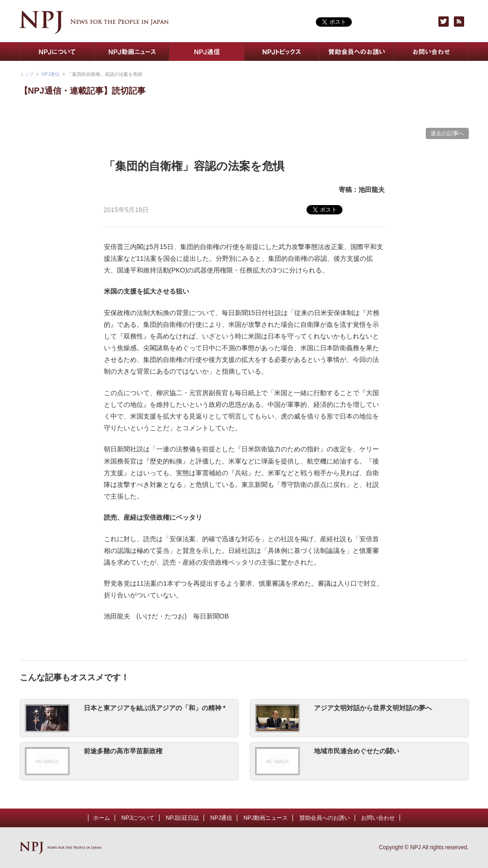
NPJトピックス (282, 51)
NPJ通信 (207, 51)
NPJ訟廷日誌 (182, 818)
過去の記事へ (447, 133)
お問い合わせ (431, 51)
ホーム (102, 818)
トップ (27, 74)
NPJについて (57, 51)
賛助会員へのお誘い (357, 51)
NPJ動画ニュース (132, 51)
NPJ (94, 22)
